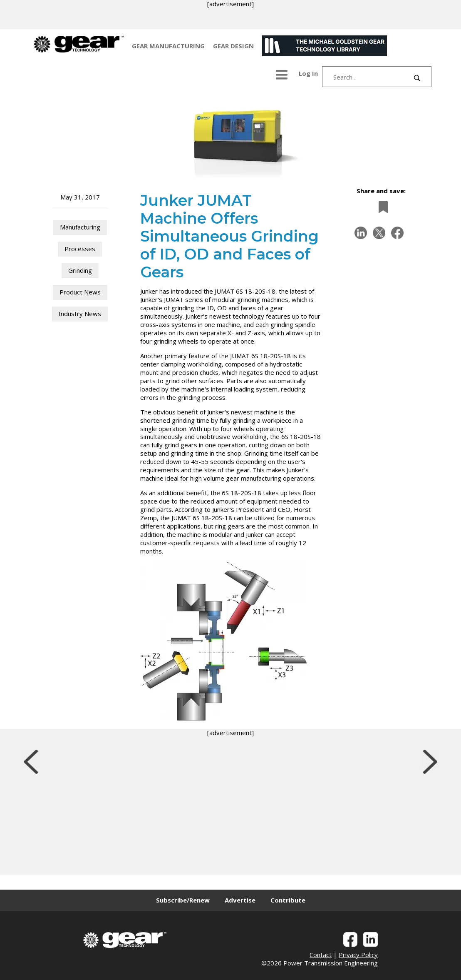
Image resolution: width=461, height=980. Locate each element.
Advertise (240, 900)
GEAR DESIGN (233, 46)
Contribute (288, 900)
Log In (308, 73)
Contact (321, 955)
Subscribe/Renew (183, 900)
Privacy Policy (358, 955)
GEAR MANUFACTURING (168, 46)
